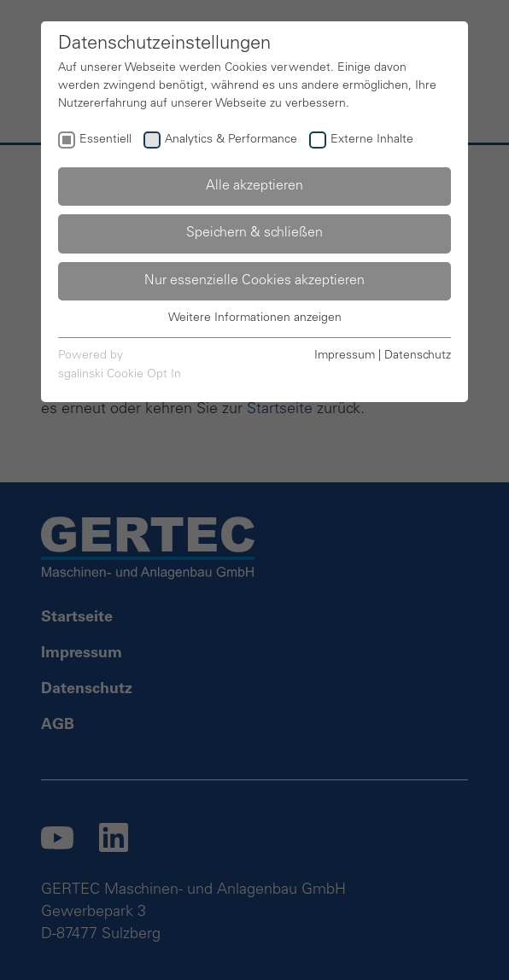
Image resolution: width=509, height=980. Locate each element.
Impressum (345, 356)
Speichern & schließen (254, 233)
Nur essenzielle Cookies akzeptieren (254, 281)
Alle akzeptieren (254, 186)
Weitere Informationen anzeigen (255, 318)
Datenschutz (418, 356)
